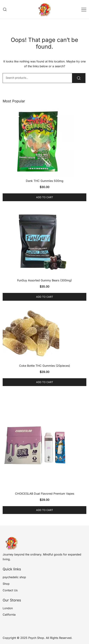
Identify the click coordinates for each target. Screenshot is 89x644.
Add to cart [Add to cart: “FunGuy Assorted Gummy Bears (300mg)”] (45, 297)
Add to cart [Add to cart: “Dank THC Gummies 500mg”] (45, 197)
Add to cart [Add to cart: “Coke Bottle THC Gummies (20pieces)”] (45, 382)
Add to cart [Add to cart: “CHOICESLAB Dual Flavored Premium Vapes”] (45, 510)
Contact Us (10, 590)
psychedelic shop (14, 577)
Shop (6, 584)
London (8, 608)
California (9, 615)
